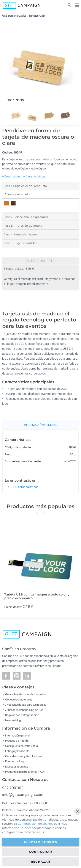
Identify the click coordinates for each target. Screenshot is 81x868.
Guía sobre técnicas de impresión (26, 694)
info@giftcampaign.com (23, 794)
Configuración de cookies (35, 824)
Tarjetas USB (37, 16)
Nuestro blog (13, 720)
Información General (41, 425)
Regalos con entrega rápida (22, 715)
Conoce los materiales (19, 700)
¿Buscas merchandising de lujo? (25, 710)
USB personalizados (14, 16)
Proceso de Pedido (17, 740)
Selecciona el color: (18, 194)
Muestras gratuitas (17, 766)
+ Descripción (11, 176)
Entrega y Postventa (17, 751)
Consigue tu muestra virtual (22, 746)
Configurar (41, 852)
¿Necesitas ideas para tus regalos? (26, 705)
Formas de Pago (15, 761)
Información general (17, 735)
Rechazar (41, 862)
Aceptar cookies (40, 842)
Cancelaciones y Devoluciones (24, 756)
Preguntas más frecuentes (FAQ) (25, 772)
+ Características (34, 176)
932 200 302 (13, 788)
